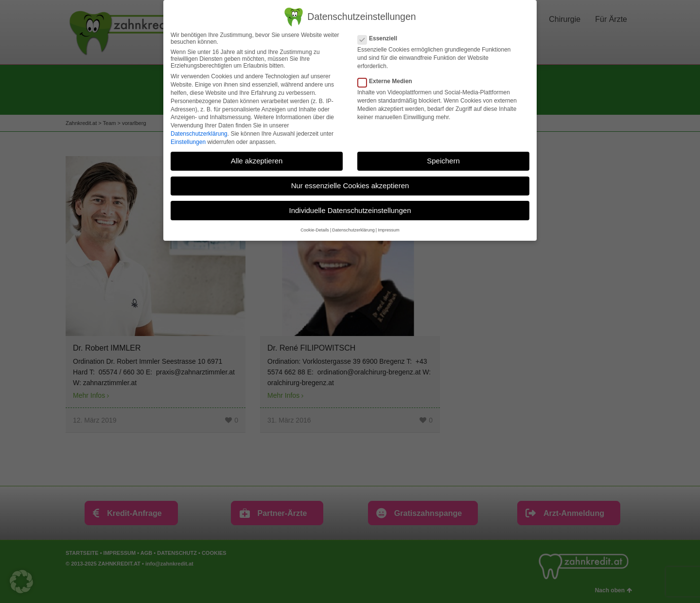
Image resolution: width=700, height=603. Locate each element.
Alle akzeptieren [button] (257, 161)
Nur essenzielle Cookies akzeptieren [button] (350, 186)
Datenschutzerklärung (199, 134)
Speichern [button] (443, 161)
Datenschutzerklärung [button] (353, 230)
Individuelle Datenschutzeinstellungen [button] (350, 210)
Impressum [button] (389, 230)
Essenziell (380, 38)
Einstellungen (188, 142)
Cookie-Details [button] (315, 230)
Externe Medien (388, 81)
